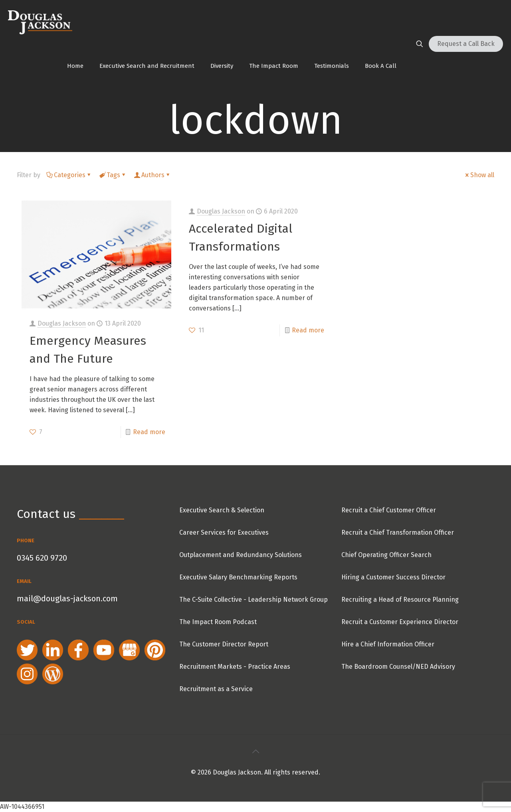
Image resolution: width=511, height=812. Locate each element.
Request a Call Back (466, 44)
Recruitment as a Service (216, 689)
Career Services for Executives (224, 532)
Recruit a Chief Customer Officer (389, 510)
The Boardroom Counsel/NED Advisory (398, 667)
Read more (149, 432)
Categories (69, 175)
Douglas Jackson (62, 323)
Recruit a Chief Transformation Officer (398, 532)
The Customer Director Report (224, 644)
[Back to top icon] (255, 751)
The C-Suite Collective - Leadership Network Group (254, 600)
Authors (152, 175)
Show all (479, 175)
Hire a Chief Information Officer (388, 644)
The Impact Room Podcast (218, 622)
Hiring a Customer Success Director (393, 577)
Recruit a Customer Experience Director (400, 622)
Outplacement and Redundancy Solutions (241, 555)
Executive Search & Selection (222, 510)
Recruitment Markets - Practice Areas (235, 667)
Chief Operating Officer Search (386, 555)
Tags (113, 175)
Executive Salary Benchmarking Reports (238, 577)
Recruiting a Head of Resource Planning (400, 600)
